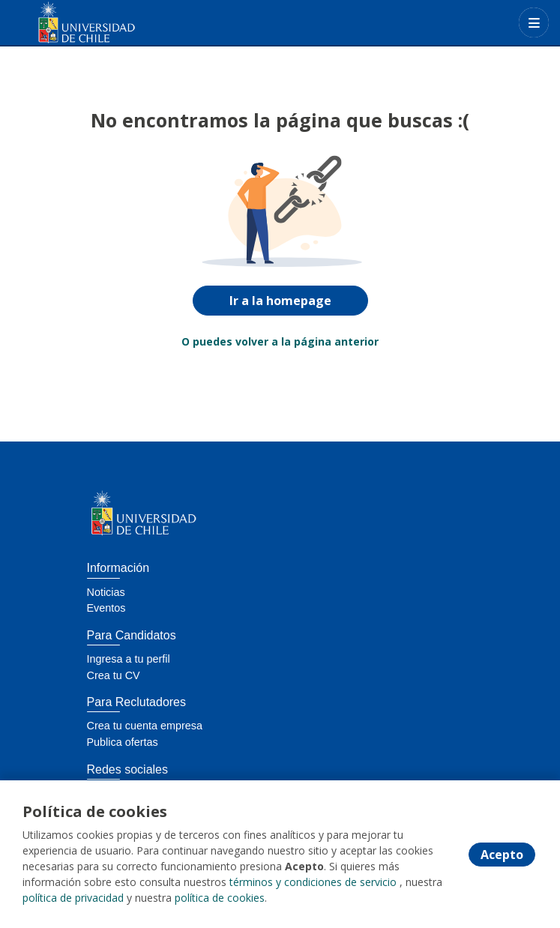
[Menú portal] (534, 22)
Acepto (502, 855)
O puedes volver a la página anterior (280, 341)
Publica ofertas (123, 742)
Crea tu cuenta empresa (145, 726)
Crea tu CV (114, 675)
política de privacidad (73, 898)
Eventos (106, 608)
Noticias (106, 592)
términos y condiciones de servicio (313, 882)
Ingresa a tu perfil (129, 659)
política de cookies (220, 898)
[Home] (65, 23)
